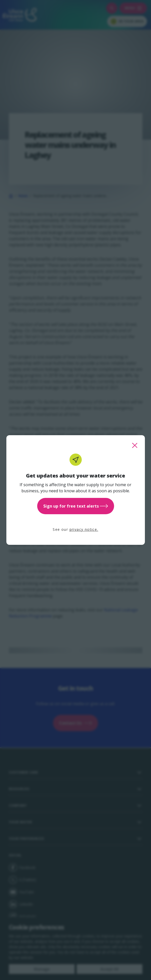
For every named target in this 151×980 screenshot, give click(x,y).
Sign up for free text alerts (76, 506)
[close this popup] (135, 445)
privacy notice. (84, 529)
